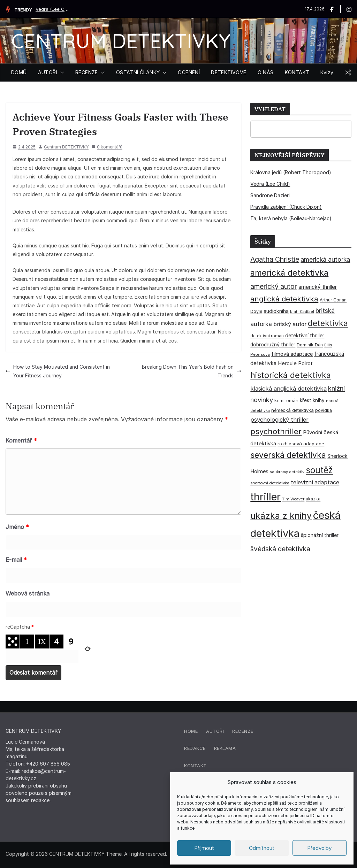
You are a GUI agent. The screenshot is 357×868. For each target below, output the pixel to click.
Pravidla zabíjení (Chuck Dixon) (286, 207)
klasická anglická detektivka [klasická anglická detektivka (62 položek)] (288, 389)
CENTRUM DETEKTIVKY (121, 41)
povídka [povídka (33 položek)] (324, 410)
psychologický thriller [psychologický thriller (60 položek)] (279, 420)
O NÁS (266, 72)
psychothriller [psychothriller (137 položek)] (276, 431)
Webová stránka (28, 593)
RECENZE (87, 72)
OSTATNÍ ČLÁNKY (138, 72)
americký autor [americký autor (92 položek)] (274, 286)
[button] (61, 72)
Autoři (215, 731)
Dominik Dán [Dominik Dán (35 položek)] (310, 345)
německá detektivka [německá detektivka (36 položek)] (293, 410)
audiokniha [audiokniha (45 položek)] (276, 311)
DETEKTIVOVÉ (229, 72)
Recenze (243, 731)
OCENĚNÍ (189, 72)
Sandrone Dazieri (270, 195)
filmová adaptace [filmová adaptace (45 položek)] (292, 354)
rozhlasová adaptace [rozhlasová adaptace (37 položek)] (301, 444)
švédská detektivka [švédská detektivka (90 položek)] (280, 549)
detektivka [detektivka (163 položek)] (328, 323)
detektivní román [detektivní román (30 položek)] (267, 336)
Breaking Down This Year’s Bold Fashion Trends (192, 371)
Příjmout (204, 848)
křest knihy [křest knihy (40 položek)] (312, 400)
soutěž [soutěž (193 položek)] (319, 470)
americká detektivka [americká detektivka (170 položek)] (289, 273)
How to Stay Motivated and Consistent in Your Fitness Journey (58, 371)
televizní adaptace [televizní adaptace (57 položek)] (315, 482)
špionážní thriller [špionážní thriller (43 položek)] (320, 535)
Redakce (195, 748)
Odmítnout (262, 848)
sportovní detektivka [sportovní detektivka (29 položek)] (270, 483)
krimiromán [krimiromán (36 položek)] (286, 400)
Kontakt (195, 766)
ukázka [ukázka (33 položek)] (313, 499)
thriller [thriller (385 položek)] (265, 497)
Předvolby (319, 848)
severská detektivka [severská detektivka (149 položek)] (288, 455)
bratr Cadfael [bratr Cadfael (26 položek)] (302, 312)
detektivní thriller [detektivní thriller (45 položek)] (305, 335)
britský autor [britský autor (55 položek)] (290, 324)
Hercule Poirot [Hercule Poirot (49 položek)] (295, 363)
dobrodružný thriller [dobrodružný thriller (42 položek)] (273, 345)
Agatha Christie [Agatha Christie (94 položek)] (275, 259)
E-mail (16, 560)
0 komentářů (107, 147)
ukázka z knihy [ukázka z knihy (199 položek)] (281, 516)
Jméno (17, 527)
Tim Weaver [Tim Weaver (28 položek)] (293, 499)
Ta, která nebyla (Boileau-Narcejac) (291, 218)
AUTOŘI (48, 72)
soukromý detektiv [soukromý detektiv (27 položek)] (287, 472)
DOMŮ (19, 72)
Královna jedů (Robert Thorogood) (291, 172)
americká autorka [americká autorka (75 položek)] (325, 259)
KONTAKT (297, 72)
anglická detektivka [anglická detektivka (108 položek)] (284, 299)
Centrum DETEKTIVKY (66, 147)
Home (191, 731)
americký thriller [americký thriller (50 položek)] (318, 287)
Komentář (21, 440)
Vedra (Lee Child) (53, 9)
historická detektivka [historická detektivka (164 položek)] (291, 375)
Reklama (225, 748)
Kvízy (327, 72)
